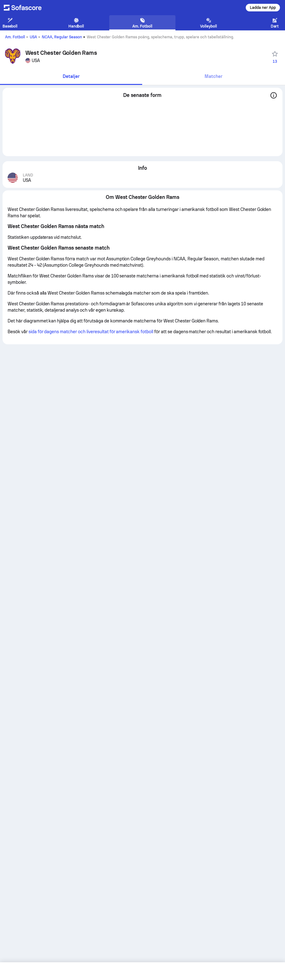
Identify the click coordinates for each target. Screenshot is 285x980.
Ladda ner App (263, 8)
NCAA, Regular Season (62, 37)
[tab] (71, 77)
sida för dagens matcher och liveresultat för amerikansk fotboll (91, 332)
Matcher (213, 76)
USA (33, 37)
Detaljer (71, 76)
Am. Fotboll (15, 37)
